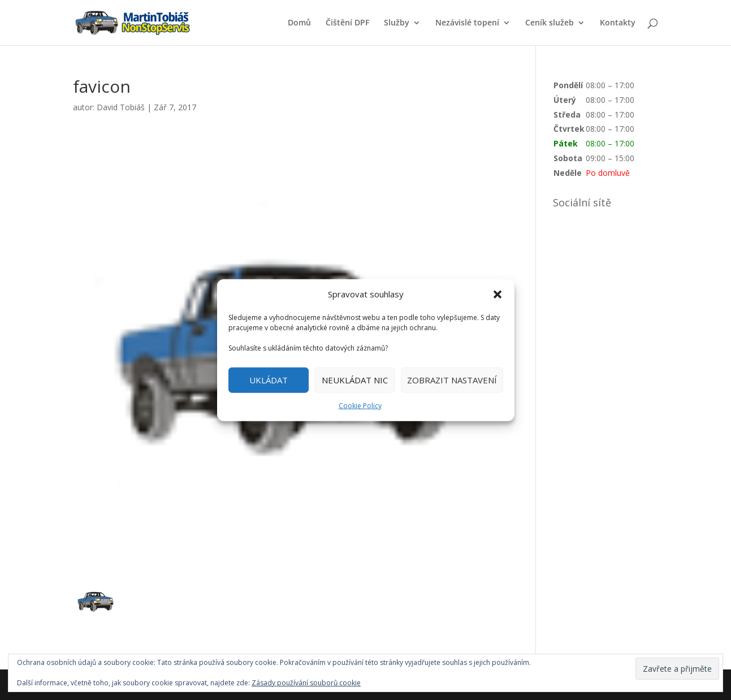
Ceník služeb (550, 23)
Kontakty (618, 23)
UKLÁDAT (269, 380)
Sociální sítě (582, 202)
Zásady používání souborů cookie (306, 683)
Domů (299, 23)
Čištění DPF (347, 23)
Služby (397, 23)
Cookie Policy (360, 406)
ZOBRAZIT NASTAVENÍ (452, 380)
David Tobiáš (121, 107)
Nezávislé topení (467, 23)
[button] (498, 295)
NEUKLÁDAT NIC (355, 380)
